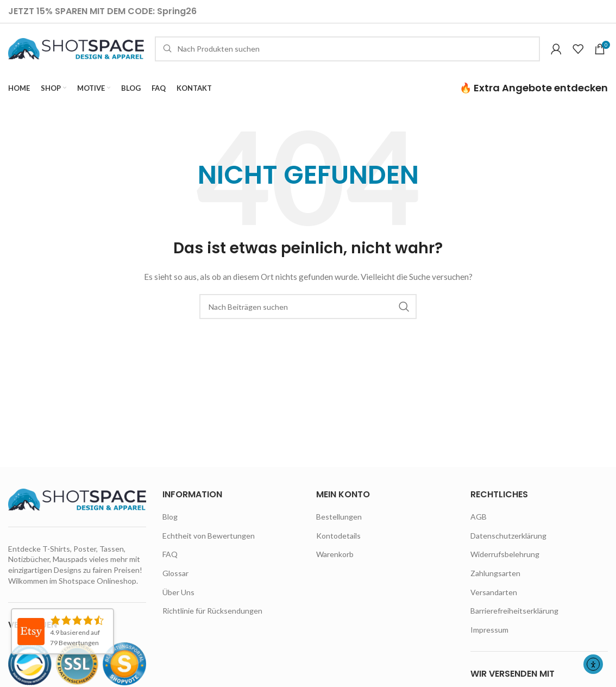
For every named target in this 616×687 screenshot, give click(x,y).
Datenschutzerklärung (508, 541)
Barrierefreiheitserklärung (514, 616)
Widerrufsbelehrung (505, 560)
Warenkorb (335, 560)
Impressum (489, 635)
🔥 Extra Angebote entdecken (534, 93)
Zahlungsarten (495, 579)
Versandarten (494, 598)
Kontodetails (338, 541)
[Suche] (347, 52)
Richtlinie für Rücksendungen (212, 616)
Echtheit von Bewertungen (209, 541)
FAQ (170, 560)
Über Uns (178, 598)
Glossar (175, 579)
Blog (170, 522)
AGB (479, 522)
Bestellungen (339, 522)
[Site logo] (76, 51)
